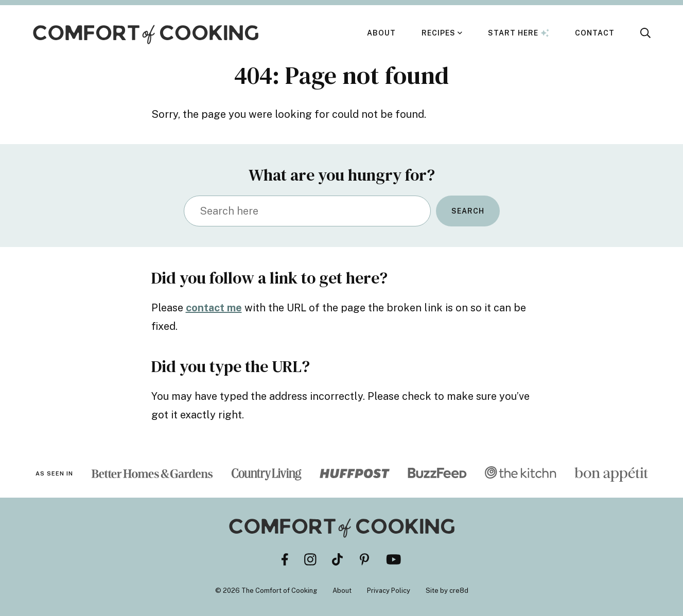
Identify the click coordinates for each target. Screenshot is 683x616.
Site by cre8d (447, 591)
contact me (214, 308)
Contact (595, 33)
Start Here (519, 33)
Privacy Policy (389, 591)
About (381, 33)
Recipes (439, 33)
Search (468, 211)
